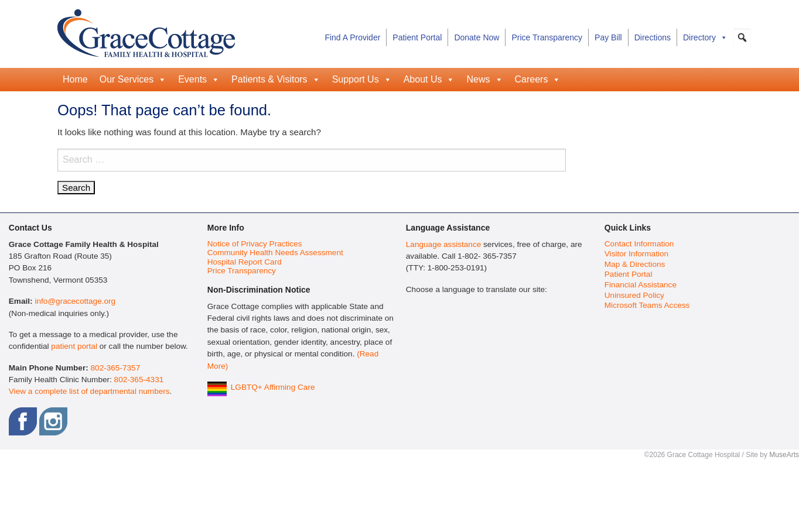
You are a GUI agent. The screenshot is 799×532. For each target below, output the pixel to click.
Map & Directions (635, 264)
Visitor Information (636, 254)
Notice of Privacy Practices (255, 244)
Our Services (133, 80)
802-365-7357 (116, 368)
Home (75, 79)
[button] (742, 37)
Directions (653, 37)
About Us (429, 80)
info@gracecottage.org (75, 301)
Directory (705, 37)
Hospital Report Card (245, 262)
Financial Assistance (641, 285)
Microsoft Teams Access (647, 305)
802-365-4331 (139, 380)
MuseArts (784, 455)
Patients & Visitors (276, 80)
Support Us (362, 80)
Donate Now (477, 37)
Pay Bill (608, 37)
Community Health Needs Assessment (275, 253)
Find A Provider (352, 37)
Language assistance (443, 244)
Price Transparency (547, 37)
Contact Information (639, 244)
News (484, 80)
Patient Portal (417, 37)
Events (199, 80)
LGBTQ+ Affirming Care (273, 387)
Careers (538, 80)
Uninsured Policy (634, 295)
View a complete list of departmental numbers (89, 391)
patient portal (74, 346)
